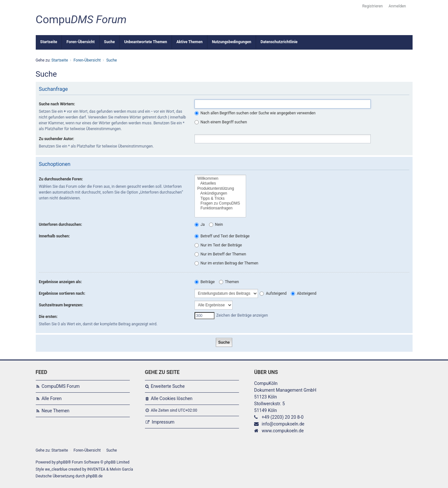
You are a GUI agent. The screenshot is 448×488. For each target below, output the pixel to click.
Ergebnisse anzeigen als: (61, 282)
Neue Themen (56, 411)
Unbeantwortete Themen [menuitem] (145, 42)
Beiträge (205, 282)
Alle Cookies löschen (172, 398)
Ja (200, 225)
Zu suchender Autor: (57, 139)
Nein (216, 225)
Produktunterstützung (220, 189)
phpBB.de (94, 476)
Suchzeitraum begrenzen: (61, 305)
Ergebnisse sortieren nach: (62, 293)
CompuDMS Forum (61, 386)
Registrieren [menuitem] (373, 6)
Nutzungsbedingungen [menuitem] (232, 42)
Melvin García (121, 469)
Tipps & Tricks (220, 199)
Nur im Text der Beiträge (218, 245)
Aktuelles (220, 183)
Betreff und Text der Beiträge (222, 236)
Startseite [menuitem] (49, 42)
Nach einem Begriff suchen (221, 122)
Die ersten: (48, 317)
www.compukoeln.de (283, 431)
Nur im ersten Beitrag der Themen (226, 263)
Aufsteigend (273, 293)
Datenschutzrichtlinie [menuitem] (279, 42)
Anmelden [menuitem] (397, 6)
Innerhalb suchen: (54, 236)
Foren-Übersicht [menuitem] (80, 42)
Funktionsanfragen (220, 208)
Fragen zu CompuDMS (220, 203)
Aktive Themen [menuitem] (190, 42)
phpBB (62, 462)
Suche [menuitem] (110, 42)
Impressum (163, 422)
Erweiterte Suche (168, 386)
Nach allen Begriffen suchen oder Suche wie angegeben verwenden (255, 113)
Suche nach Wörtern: (57, 104)
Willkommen (220, 179)
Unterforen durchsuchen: (61, 225)
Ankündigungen (220, 193)
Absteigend (304, 293)
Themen (229, 282)
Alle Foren (52, 398)
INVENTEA (96, 469)
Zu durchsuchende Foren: (61, 179)
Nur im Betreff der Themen (220, 254)
